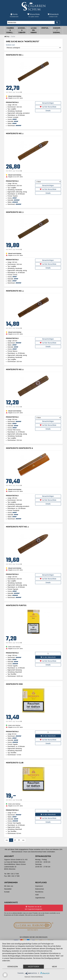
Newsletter (8, 889)
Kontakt (7, 892)
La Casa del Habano (34, 30)
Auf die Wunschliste (48, 107)
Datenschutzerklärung (37, 977)
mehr (54, 967)
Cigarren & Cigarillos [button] (10, 30)
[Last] (23, 840)
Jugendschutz (40, 898)
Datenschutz (40, 889)
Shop (7, 37)
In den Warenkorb (48, 657)
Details (48, 111)
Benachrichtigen (48, 103)
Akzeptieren (33, 967)
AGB (37, 895)
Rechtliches (39, 892)
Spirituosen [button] (46, 28)
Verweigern (13, 967)
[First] (7, 840)
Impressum (39, 886)
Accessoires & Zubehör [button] (22, 30)
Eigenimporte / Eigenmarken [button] (57, 30)
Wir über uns (9, 886)
